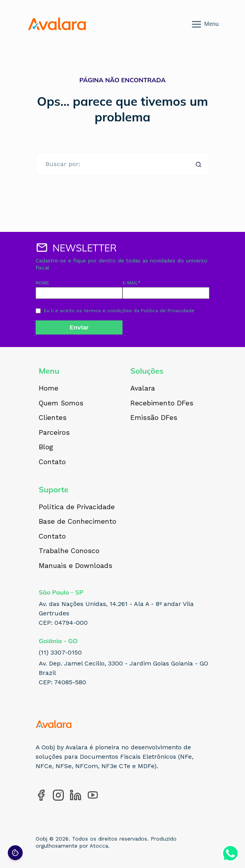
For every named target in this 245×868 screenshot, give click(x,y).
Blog (46, 447)
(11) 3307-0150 (60, 652)
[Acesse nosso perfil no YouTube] (93, 795)
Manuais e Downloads (76, 566)
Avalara (143, 389)
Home (49, 389)
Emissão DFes (154, 418)
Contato (52, 462)
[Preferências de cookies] (15, 853)
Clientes (53, 418)
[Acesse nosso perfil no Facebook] (41, 795)
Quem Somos (61, 403)
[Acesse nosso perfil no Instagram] (58, 795)
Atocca (99, 846)
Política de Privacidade (168, 311)
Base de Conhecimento (77, 522)
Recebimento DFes (162, 403)
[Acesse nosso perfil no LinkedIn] (76, 795)
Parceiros (54, 433)
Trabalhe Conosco (69, 551)
